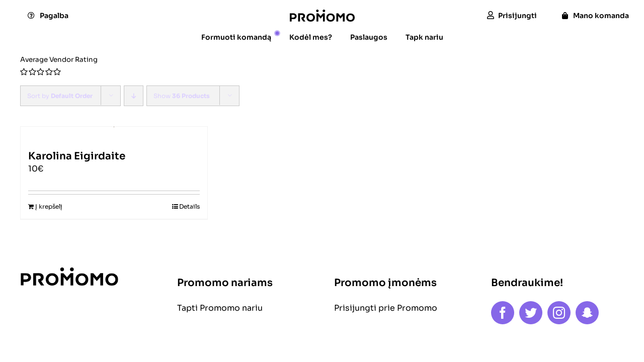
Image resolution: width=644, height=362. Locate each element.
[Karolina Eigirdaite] (114, 134)
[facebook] (503, 313)
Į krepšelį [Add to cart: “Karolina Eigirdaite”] (49, 206)
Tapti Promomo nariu (220, 308)
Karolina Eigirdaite (77, 156)
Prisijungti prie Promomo (386, 308)
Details (189, 206)
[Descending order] (134, 96)
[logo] (322, 13)
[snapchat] (587, 313)
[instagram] (559, 313)
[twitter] (531, 313)
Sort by (60, 96)
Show (182, 96)
